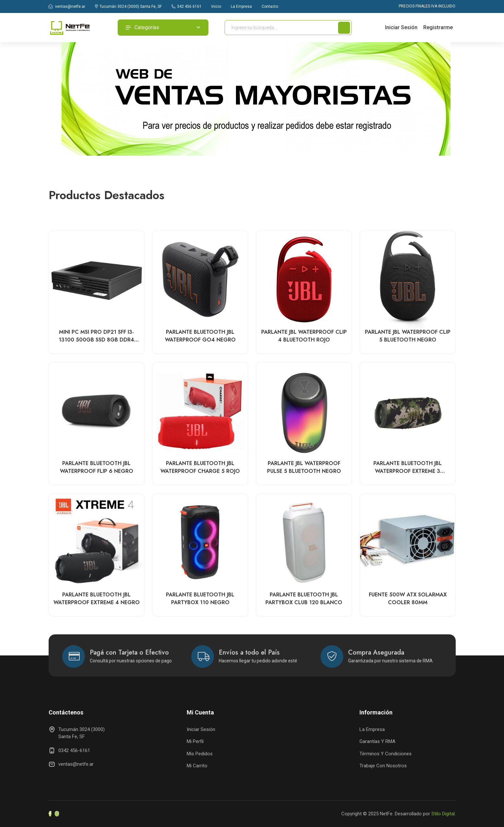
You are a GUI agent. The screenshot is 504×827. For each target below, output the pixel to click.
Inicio (216, 6)
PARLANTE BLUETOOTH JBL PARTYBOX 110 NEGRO (200, 599)
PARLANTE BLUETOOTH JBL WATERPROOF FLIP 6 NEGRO (97, 467)
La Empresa (241, 6)
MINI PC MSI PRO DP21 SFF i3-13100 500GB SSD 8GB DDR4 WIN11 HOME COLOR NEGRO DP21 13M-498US (96, 336)
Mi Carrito (197, 766)
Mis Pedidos (200, 754)
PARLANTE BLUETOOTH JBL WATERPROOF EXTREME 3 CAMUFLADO (408, 468)
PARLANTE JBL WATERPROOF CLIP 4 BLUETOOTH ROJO (304, 336)
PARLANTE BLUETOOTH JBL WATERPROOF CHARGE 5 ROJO (200, 467)
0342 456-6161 (74, 750)
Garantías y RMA (377, 741)
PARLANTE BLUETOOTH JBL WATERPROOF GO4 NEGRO (200, 336)
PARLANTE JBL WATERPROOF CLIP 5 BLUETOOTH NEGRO (408, 336)
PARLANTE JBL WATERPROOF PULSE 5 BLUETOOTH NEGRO (304, 467)
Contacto (270, 6)
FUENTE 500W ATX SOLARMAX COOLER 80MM (408, 599)
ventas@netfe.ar (67, 6)
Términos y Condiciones (386, 754)
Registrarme (438, 27)
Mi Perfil (195, 741)
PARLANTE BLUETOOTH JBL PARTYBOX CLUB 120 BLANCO (304, 599)
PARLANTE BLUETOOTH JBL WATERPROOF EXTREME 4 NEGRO (97, 599)
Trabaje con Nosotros (383, 766)
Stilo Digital (443, 814)
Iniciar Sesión (401, 27)
